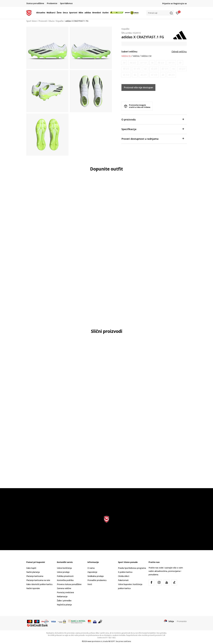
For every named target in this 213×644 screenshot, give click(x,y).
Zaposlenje (92, 572)
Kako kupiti (31, 568)
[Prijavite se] (177, 13)
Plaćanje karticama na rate (38, 580)
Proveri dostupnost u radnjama (153, 139)
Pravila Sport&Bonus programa (132, 568)
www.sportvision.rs (95, 641)
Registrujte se (180, 3)
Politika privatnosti (65, 576)
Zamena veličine (64, 588)
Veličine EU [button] (126, 56)
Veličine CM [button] (146, 56)
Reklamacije (62, 596)
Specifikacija (153, 129)
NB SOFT (112, 641)
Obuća (51, 21)
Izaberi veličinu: (130, 52)
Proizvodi (43, 21)
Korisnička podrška (65, 580)
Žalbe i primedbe (64, 601)
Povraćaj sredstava (65, 592)
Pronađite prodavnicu (97, 580)
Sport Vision (32, 21)
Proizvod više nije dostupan (138, 87)
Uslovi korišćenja (64, 568)
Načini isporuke (33, 588)
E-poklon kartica (125, 572)
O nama (91, 568)
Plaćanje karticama (35, 576)
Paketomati (123, 580)
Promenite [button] (182, 621)
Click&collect (124, 576)
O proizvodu (153, 119)
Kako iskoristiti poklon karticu (39, 584)
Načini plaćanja (33, 572)
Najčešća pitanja (64, 605)
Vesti (90, 584)
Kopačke (60, 21)
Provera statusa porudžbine (69, 584)
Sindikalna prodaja (95, 576)
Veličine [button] (136, 56)
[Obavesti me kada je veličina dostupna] (124, 63)
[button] (160, 13)
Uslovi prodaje (63, 572)
